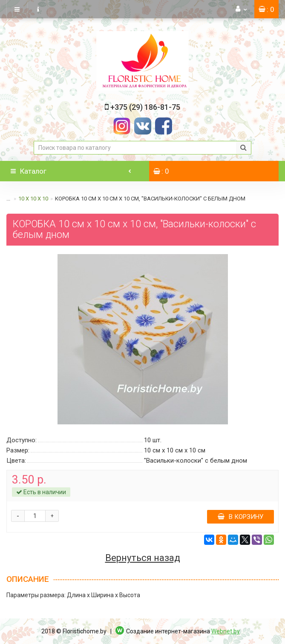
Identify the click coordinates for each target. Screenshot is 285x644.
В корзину (240, 517)
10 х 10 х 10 (33, 199)
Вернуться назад (143, 558)
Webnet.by (226, 631)
